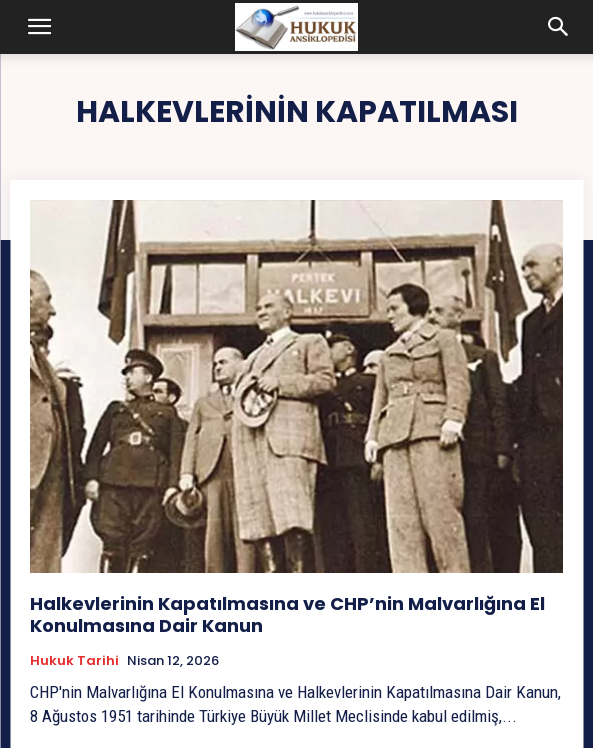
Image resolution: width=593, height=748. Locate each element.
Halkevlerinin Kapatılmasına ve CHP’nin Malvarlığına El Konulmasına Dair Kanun (287, 614)
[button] (40, 27)
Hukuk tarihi (74, 661)
